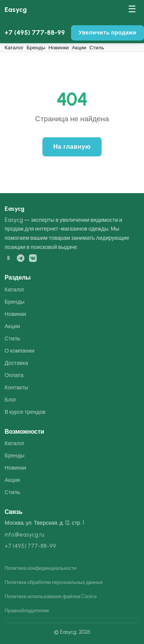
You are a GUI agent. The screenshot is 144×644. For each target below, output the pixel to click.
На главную (72, 147)
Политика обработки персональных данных (54, 582)
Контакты (16, 387)
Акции (79, 47)
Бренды (36, 47)
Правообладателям (27, 611)
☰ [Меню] (132, 9)
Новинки (59, 47)
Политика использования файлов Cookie (51, 596)
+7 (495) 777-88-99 (35, 33)
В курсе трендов (25, 412)
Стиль (97, 47)
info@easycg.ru (24, 535)
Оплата (14, 375)
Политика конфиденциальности (40, 568)
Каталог (14, 47)
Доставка (16, 363)
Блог (11, 400)
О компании (19, 351)
